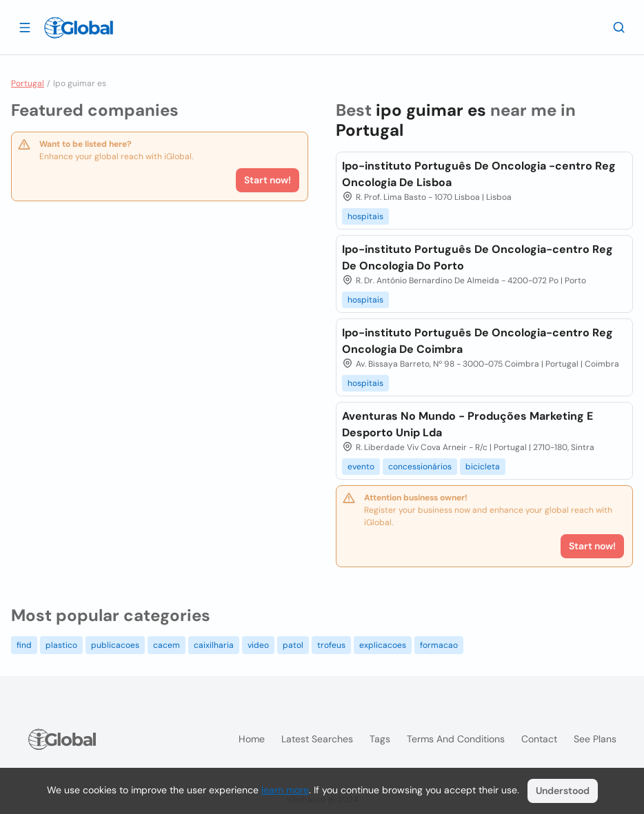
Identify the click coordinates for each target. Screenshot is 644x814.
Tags (380, 739)
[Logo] (79, 28)
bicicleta (483, 467)
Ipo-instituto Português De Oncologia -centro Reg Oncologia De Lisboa (479, 174)
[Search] (619, 27)
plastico (61, 645)
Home (252, 739)
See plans (595, 739)
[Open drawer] (25, 27)
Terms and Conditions (456, 739)
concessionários (420, 467)
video (258, 645)
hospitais (365, 216)
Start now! (268, 180)
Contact (539, 739)
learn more (285, 790)
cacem (167, 645)
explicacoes (383, 645)
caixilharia (214, 645)
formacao (439, 645)
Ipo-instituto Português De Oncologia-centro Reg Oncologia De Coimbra (477, 341)
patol (293, 645)
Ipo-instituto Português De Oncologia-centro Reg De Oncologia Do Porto (477, 257)
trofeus (331, 645)
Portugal (28, 83)
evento (361, 467)
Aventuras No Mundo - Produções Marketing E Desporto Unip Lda (467, 424)
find (24, 645)
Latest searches (317, 739)
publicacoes (115, 645)
